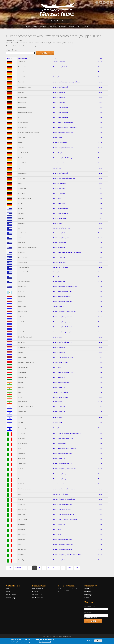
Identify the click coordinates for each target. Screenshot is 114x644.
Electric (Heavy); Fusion (60, 243)
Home (28, 26)
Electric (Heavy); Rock (59, 378)
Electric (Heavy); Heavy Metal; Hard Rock (64, 514)
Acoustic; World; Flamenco (61, 163)
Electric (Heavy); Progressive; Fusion (63, 372)
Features (53, 26)
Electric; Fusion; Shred (59, 443)
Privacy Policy (78, 640)
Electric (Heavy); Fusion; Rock (61, 233)
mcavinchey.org (11, 598)
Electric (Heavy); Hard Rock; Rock (62, 297)
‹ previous (18, 568)
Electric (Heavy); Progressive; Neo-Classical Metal (67, 433)
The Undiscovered (37, 598)
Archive (72, 26)
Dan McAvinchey (11, 595)
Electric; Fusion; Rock (59, 102)
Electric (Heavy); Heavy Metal (61, 238)
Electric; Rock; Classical (60, 183)
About (8, 592)
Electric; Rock (57, 529)
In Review (35, 592)
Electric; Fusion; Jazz (59, 77)
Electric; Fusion (58, 138)
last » (77, 568)
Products (62, 26)
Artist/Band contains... (12, 50)
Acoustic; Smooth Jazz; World (62, 228)
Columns (43, 26)
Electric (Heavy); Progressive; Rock (63, 302)
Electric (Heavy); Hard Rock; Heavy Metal (64, 158)
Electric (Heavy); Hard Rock (61, 87)
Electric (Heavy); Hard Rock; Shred (63, 292)
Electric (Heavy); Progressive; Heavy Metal (65, 489)
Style (55, 58)
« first (10, 568)
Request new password (91, 617)
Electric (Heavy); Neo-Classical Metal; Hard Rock (66, 82)
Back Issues (88, 592)
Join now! (67, 591)
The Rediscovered (37, 595)
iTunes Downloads (38, 589)
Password (88, 613)
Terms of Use (66, 640)
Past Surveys (88, 595)
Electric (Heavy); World (60, 203)
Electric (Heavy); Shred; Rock (61, 383)
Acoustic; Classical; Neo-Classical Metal (64, 499)
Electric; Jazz (57, 198)
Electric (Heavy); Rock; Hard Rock (62, 509)
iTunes (100, 58)
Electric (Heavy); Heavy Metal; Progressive (65, 312)
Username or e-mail (90, 606)
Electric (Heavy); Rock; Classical (62, 67)
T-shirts (87, 598)
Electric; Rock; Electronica (60, 143)
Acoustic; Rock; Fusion (59, 62)
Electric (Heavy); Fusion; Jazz (61, 213)
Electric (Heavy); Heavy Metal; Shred (63, 133)
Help (79, 26)
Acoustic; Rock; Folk (59, 307)
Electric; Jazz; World (59, 248)
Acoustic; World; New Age (60, 218)
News (35, 26)
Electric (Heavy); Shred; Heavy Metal (63, 122)
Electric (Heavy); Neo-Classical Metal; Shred (65, 287)
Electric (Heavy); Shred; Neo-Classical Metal (65, 128)
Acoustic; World (58, 423)
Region (10, 58)
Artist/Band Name (22, 58)
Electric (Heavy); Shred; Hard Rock (63, 342)
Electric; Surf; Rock (58, 153)
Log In (86, 26)
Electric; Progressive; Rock (61, 209)
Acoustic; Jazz (57, 72)
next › (70, 568)
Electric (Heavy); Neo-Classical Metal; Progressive (67, 252)
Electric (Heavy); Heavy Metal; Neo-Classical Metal (67, 555)
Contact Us (87, 589)
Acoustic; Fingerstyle (59, 188)
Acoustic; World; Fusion (60, 262)
